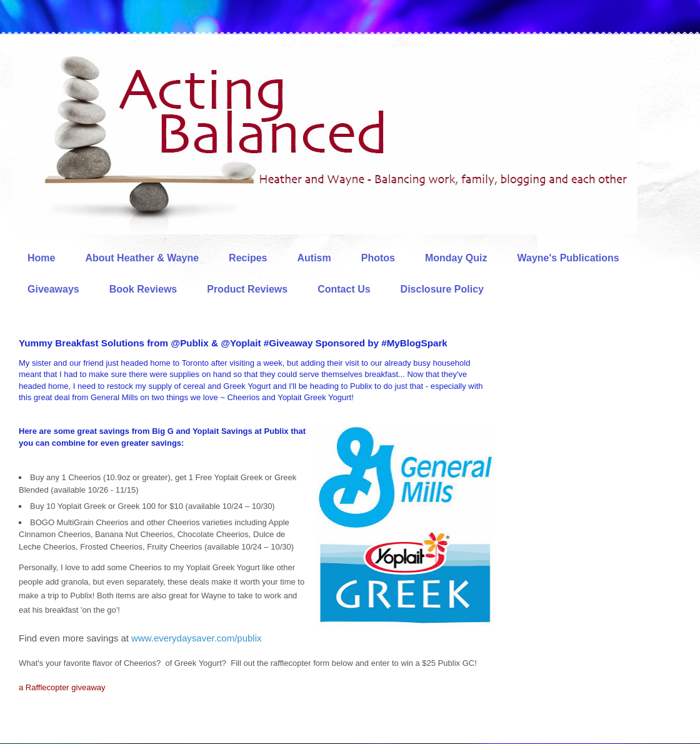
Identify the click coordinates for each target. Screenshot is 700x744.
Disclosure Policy (442, 289)
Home (41, 258)
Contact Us (344, 289)
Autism (314, 258)
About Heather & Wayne (142, 258)
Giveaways (53, 289)
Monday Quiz (456, 258)
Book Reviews (143, 289)
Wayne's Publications (568, 258)
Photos (378, 258)
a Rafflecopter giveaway (62, 687)
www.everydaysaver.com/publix (196, 638)
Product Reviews (247, 289)
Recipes (248, 258)
